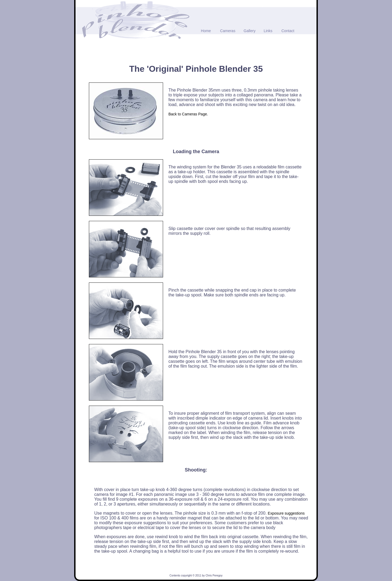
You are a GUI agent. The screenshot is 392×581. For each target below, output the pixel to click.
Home (206, 31)
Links (268, 31)
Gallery (250, 31)
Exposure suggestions (286, 513)
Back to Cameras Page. (188, 114)
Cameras (228, 31)
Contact (288, 31)
